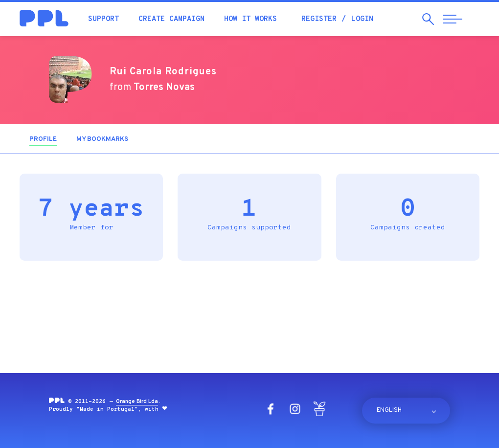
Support (103, 19)
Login (362, 19)
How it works (250, 19)
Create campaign (171, 19)
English (389, 410)
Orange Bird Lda (137, 402)
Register (319, 19)
